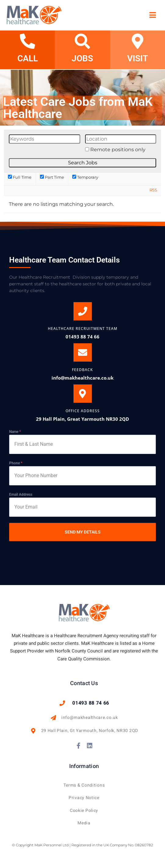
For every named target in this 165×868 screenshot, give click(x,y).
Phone (16, 463)
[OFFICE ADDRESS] (83, 394)
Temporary (85, 177)
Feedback (82, 370)
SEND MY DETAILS (83, 532)
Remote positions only (118, 150)
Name (15, 432)
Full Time (20, 177)
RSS (153, 190)
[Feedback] (83, 352)
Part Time (52, 177)
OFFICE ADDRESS (83, 411)
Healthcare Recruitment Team (83, 329)
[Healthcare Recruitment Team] (83, 311)
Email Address (21, 495)
